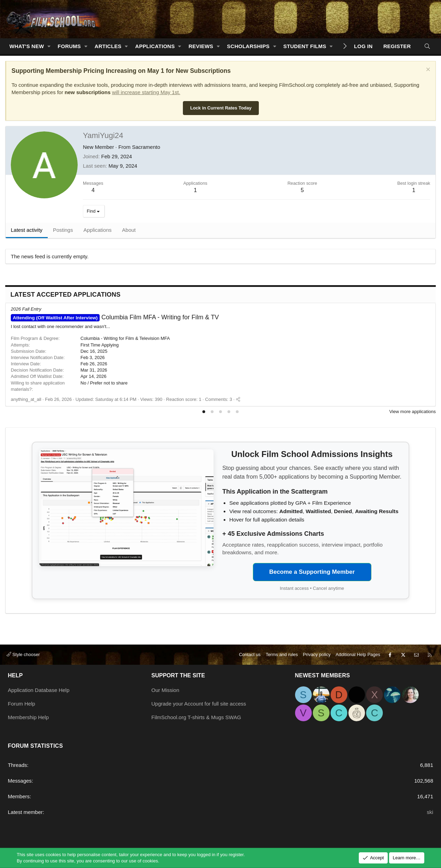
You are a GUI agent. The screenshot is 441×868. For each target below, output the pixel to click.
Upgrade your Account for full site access (199, 704)
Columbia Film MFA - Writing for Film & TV (115, 317)
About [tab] (129, 230)
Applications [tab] (97, 230)
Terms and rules (282, 654)
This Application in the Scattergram (275, 492)
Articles (108, 46)
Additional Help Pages (358, 654)
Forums (69, 46)
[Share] (238, 399)
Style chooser (23, 654)
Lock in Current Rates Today (221, 108)
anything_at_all (26, 399)
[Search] (427, 46)
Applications (155, 46)
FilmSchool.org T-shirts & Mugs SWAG (196, 717)
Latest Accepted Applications (65, 295)
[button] (49, 46)
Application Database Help (39, 690)
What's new (27, 46)
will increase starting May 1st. (146, 92)
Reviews (201, 46)
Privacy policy (317, 654)
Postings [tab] (63, 230)
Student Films (305, 46)
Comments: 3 (219, 399)
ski (430, 812)
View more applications (413, 412)
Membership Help (29, 717)
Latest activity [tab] (27, 230)
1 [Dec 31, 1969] (414, 190)
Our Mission (165, 690)
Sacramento (146, 147)
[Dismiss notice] (427, 70)
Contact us (250, 654)
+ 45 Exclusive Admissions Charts (273, 534)
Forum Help (22, 704)
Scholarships (248, 46)
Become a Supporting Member (312, 572)
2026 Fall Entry (26, 309)
